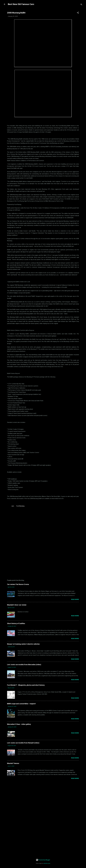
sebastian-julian (47, 863)
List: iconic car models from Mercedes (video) (24, 665)
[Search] (81, 5)
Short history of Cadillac (16, 623)
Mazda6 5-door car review (17, 605)
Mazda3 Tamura (13, 763)
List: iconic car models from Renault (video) (23, 743)
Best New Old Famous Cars (21, 4)
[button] (78, 13)
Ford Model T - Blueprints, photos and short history (26, 685)
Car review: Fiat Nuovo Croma (18, 584)
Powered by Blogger (43, 860)
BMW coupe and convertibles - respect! (21, 704)
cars (13, 506)
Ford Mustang (20, 506)
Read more (75, 599)
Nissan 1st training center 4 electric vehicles (23, 644)
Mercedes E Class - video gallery (19, 724)
